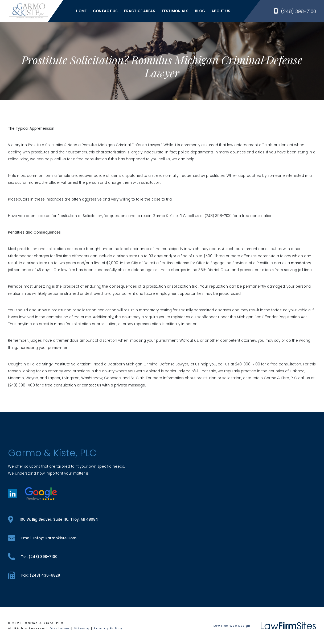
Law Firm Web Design (232, 626)
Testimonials (175, 11)
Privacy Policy (108, 628)
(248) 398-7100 (295, 11)
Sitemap (83, 628)
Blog (200, 11)
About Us (221, 11)
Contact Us (105, 11)
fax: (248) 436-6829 (34, 575)
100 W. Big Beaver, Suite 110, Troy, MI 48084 (53, 519)
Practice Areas (140, 11)
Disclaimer (61, 628)
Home (81, 11)
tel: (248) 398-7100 (33, 557)
